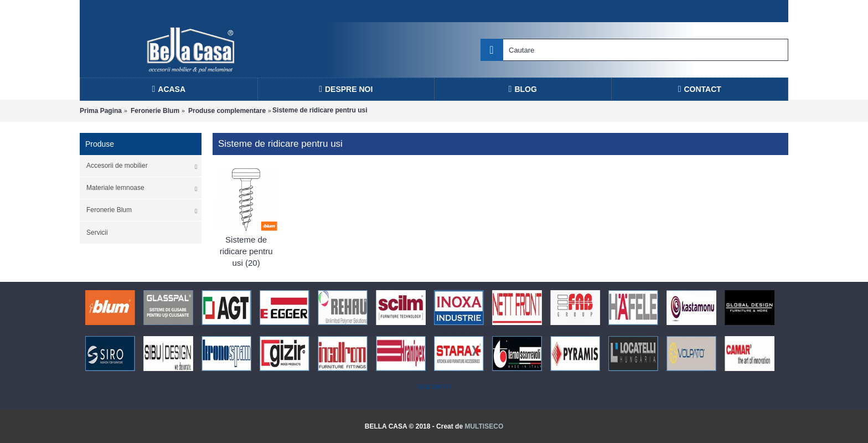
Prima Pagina (101, 111)
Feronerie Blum (155, 111)
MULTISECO (484, 426)
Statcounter (434, 387)
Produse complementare (227, 111)
